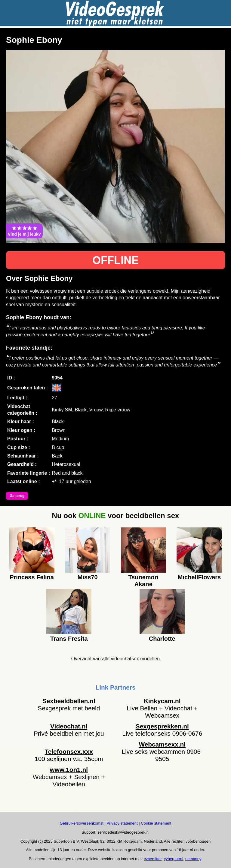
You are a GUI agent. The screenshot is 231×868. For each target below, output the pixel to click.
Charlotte (162, 639)
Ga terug (17, 496)
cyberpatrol (174, 859)
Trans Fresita (69, 639)
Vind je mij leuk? (24, 231)
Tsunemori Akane (143, 580)
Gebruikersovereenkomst (82, 823)
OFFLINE (115, 260)
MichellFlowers (199, 577)
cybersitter (153, 859)
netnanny (193, 859)
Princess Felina (32, 577)
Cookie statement (156, 823)
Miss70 (88, 577)
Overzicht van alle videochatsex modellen (115, 659)
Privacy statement (122, 823)
